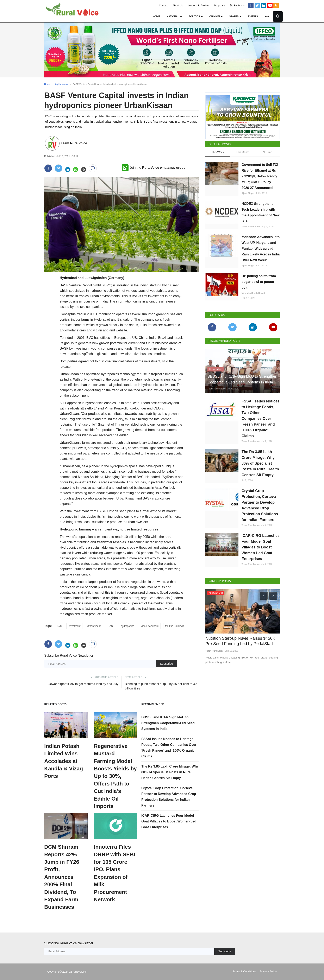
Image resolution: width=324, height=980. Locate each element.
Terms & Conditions (244, 971)
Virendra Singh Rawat (253, 293)
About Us (178, 6)
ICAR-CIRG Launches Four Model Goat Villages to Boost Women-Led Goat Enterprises (169, 821)
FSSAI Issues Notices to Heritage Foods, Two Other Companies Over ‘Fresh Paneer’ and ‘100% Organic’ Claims (261, 419)
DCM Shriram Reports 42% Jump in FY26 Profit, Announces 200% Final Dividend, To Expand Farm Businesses (62, 877)
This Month (243, 152)
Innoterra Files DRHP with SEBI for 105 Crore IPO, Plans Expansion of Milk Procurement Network (114, 873)
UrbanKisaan (94, 626)
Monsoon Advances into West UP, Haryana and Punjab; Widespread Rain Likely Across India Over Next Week (261, 249)
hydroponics (128, 626)
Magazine (219, 6)
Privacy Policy (268, 971)
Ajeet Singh (248, 193)
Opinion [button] (216, 17)
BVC (59, 626)
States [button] (235, 17)
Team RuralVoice (74, 143)
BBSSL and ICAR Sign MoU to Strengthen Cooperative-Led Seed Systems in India (168, 723)
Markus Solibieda (175, 626)
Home (156, 17)
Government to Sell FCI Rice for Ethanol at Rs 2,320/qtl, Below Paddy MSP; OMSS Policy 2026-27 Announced (260, 176)
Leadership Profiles (198, 6)
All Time (267, 152)
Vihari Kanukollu (150, 626)
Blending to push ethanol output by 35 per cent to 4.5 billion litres (161, 686)
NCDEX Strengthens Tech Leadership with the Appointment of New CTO (260, 212)
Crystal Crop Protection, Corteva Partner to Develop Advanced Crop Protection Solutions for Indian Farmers (260, 505)
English (238, 6)
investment (74, 626)
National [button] (174, 17)
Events (253, 17)
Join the (154, 168)
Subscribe (167, 664)
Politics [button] (196, 17)
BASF (111, 626)
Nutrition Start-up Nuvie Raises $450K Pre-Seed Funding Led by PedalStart (239, 640)
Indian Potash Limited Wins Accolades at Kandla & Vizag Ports (64, 761)
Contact (163, 6)
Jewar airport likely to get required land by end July (83, 684)
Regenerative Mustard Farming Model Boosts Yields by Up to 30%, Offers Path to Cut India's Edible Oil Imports (115, 776)
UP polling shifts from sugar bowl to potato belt (259, 282)
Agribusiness (61, 84)
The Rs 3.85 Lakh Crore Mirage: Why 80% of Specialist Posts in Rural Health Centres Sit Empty (170, 772)
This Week (218, 152)
